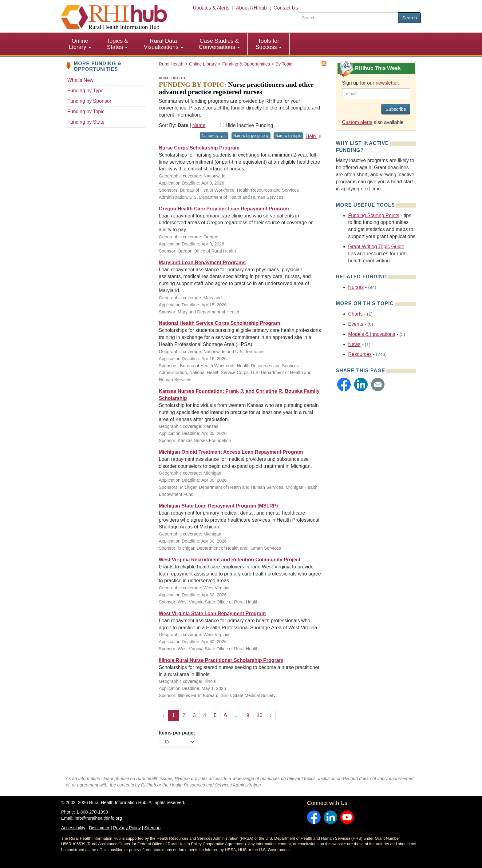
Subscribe (396, 109)
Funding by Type (85, 91)
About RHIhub (251, 8)
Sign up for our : (371, 83)
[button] (344, 384)
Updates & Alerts (211, 8)
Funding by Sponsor (89, 101)
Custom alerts (357, 122)
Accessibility (73, 828)
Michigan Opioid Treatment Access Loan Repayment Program (231, 452)
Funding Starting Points (374, 215)
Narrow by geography (251, 136)
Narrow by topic (288, 136)
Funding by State (86, 122)
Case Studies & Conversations (219, 44)
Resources (360, 354)
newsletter (387, 83)
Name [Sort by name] (199, 125)
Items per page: (177, 739)
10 (260, 715)
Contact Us (286, 8)
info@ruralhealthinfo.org (98, 818)
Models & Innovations (372, 334)
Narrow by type (214, 136)
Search (409, 18)
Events (356, 324)
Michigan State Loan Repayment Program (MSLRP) (219, 506)
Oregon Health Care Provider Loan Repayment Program (224, 209)
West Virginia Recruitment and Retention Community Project (230, 560)
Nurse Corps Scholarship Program (199, 148)
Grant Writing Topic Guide (376, 247)
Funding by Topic (86, 111)
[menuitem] (80, 44)
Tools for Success (269, 44)
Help (314, 136)
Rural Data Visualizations (164, 44)
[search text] (348, 18)
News (354, 344)
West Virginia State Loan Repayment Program (212, 613)
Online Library (80, 44)
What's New (80, 80)
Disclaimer (99, 828)
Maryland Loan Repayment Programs (202, 263)
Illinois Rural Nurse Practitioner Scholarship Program (221, 660)
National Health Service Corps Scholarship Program (220, 323)
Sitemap (152, 828)
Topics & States (117, 44)
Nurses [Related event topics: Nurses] (356, 287)
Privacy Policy (127, 828)
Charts (356, 314)
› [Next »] (271, 715)
